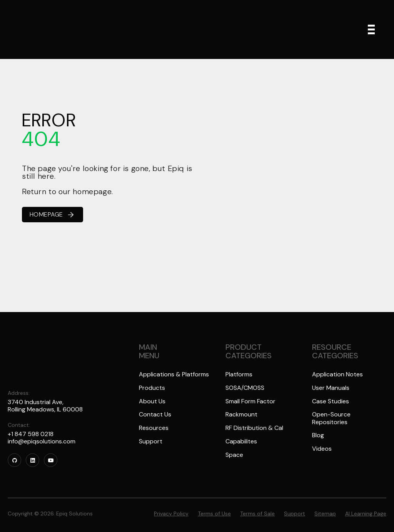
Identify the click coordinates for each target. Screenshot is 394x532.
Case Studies (331, 402)
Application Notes (337, 375)
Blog (318, 436)
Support (151, 442)
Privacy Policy (171, 508)
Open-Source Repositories (331, 419)
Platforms (239, 375)
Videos (322, 450)
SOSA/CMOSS (245, 388)
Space (234, 456)
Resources (154, 429)
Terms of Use (214, 508)
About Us (152, 402)
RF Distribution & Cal (254, 429)
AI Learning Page (366, 508)
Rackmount (241, 415)
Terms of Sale (257, 508)
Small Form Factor (250, 402)
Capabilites (241, 442)
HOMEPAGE (52, 214)
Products (152, 388)
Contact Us (155, 415)
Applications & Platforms (174, 375)
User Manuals (331, 388)
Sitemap (325, 508)
